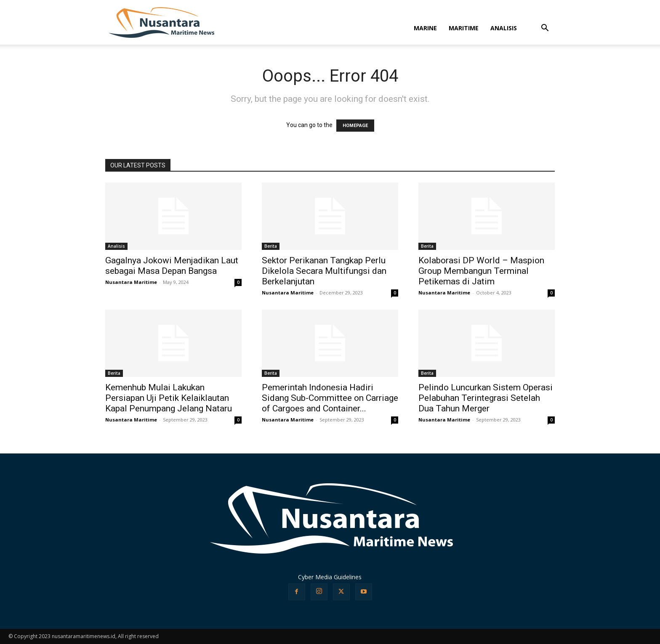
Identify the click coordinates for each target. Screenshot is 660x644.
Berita (271, 246)
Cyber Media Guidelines (330, 577)
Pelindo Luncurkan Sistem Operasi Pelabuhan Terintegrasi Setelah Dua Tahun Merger (486, 398)
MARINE (425, 28)
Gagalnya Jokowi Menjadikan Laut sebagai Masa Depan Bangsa (172, 266)
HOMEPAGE (355, 126)
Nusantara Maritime (131, 282)
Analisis (116, 246)
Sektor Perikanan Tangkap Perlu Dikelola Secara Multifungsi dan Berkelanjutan (324, 271)
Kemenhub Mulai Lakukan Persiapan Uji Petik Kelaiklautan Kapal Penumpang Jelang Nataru (169, 398)
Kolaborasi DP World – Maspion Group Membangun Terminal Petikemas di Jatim (481, 271)
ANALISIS (504, 28)
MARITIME (464, 28)
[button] (545, 29)
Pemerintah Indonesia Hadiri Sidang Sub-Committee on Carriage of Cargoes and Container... (330, 398)
